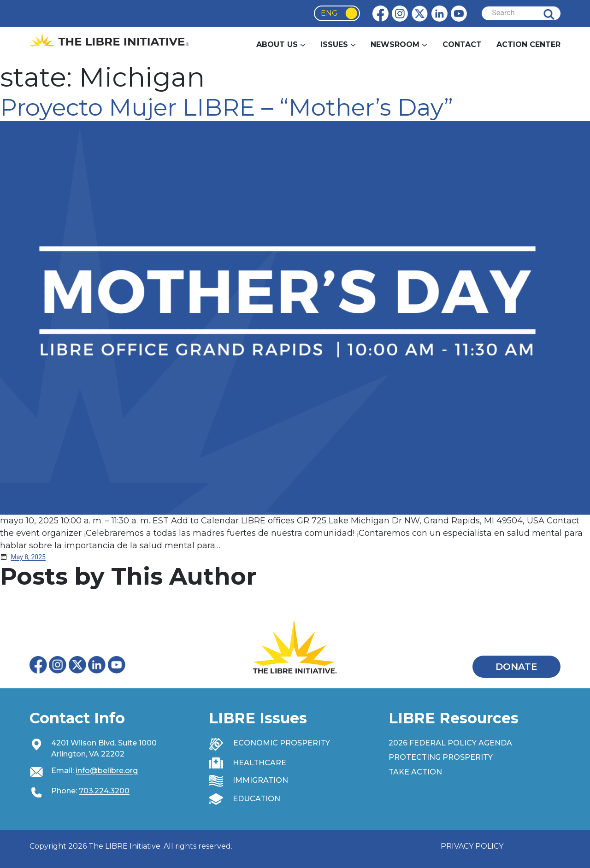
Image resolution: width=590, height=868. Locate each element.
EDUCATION (257, 799)
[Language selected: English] (337, 13)
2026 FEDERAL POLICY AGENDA (450, 743)
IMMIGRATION (260, 780)
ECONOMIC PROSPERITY (282, 743)
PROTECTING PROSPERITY (441, 757)
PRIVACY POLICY (472, 846)
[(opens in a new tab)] (295, 318)
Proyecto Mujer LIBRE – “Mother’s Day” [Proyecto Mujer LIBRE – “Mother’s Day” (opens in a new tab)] (227, 107)
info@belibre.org (107, 771)
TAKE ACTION (415, 772)
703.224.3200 (104, 791)
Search (556, 13)
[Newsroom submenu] (425, 45)
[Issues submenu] (353, 45)
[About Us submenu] (303, 45)
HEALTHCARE (260, 763)
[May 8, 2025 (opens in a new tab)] (28, 557)
